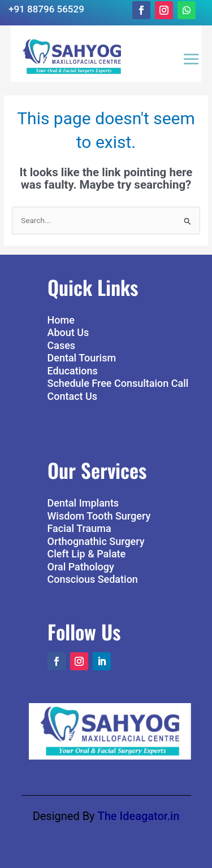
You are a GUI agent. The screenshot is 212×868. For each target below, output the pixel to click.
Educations (73, 371)
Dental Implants (83, 503)
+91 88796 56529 (46, 9)
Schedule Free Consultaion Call (118, 383)
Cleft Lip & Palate (87, 554)
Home (61, 320)
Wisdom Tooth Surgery (99, 516)
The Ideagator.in (139, 816)
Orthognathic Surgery (96, 541)
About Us (68, 332)
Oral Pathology (81, 567)
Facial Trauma (79, 528)
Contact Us (73, 396)
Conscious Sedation (93, 579)
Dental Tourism (82, 358)
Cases (62, 345)
